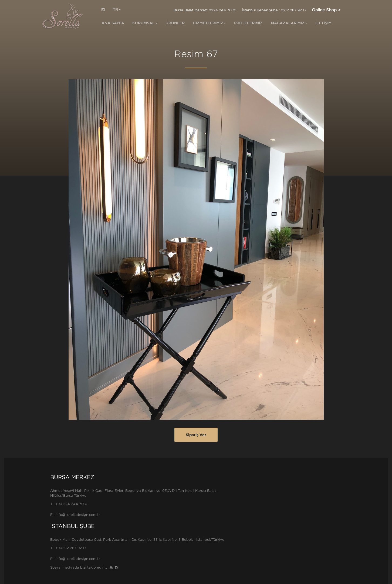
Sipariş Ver (196, 435)
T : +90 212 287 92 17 (68, 548)
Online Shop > (326, 10)
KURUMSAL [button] (145, 23)
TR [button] (117, 9)
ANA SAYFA (113, 23)
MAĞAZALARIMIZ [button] (289, 23)
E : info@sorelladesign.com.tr (75, 515)
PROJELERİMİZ (248, 23)
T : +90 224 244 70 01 (69, 504)
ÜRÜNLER (175, 23)
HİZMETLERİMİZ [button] (209, 23)
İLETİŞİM (323, 23)
